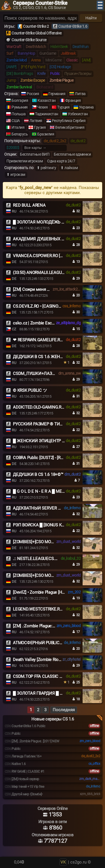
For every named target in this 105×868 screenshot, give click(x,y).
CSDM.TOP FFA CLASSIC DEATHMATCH (50, 676)
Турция (63, 107)
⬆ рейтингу (46, 168)
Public (55, 73)
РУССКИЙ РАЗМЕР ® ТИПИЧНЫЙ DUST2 (52, 424)
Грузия (40, 127)
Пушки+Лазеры (78, 73)
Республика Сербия (69, 121)
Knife (41, 73)
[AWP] (11, 67)
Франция (73, 100)
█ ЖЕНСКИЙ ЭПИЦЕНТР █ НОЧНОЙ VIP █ (54, 441)
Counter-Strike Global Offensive (37, 33)
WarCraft (14, 47)
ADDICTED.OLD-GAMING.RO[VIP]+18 (46, 407)
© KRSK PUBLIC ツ (30, 390)
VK (63, 862)
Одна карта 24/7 (61, 161)
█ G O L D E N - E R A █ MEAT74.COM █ (49, 491)
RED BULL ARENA (29, 205)
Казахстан (47, 100)
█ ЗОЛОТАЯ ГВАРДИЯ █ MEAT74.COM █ (51, 693)
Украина (86, 107)
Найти (91, 18)
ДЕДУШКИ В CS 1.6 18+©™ (38, 475)
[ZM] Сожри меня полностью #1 (44, 289)
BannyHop (26, 53)
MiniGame (54, 60)
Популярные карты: (22, 141)
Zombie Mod (17, 60)
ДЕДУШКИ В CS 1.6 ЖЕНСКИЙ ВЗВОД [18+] (54, 357)
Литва (80, 94)
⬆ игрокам (16, 174)
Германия (57, 94)
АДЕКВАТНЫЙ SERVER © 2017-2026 (47, 508)
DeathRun (81, 47)
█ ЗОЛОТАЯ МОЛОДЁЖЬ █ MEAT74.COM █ (54, 222)
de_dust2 (78, 141)
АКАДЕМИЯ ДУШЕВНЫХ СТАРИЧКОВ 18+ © (55, 239)
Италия (18, 127)
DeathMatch (36, 47)
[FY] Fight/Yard (33, 67)
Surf (10, 53)
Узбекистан (78, 114)
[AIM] (86, 60)
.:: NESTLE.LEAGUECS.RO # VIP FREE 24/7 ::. (54, 559)
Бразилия (46, 134)
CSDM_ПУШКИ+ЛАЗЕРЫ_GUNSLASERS (50, 374)
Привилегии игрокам (25, 161)
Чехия (43, 107)
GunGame (48, 53)
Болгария (20, 100)
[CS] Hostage (60, 67)
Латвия (36, 121)
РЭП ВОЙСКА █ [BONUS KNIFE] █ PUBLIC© (53, 525)
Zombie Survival (19, 87)
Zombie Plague (62, 80)
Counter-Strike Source (29, 40)
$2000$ (13, 148)
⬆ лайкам (69, 168)
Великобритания (70, 127)
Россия (33, 94)
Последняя (64, 710)
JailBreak (68, 53)
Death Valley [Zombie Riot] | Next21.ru (47, 660)
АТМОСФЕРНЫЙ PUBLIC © (38, 643)
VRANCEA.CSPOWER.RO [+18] (40, 256)
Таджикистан (47, 114)
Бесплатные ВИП (35, 154)
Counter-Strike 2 (36, 26)
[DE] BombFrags (20, 73)
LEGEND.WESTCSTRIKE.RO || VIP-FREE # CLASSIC (59, 609)
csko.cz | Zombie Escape (36, 323)
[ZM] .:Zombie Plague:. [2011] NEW (44, 626)
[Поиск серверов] (41, 18)
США (16, 121)
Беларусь (20, 134)
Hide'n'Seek (59, 47)
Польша (18, 114)
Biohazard (45, 87)
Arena (36, 60)
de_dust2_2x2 (55, 141)
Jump (11, 80)
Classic (72, 60)
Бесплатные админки (72, 154)
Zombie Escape (33, 80)
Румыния (20, 107)
